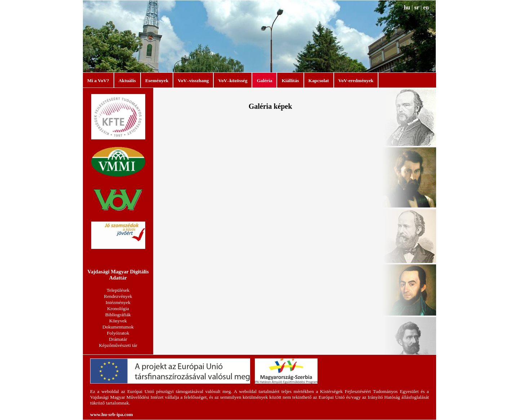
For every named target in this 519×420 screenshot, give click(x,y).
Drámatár (118, 339)
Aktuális (127, 81)
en (426, 7)
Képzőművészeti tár (118, 345)
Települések (118, 290)
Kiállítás (290, 81)
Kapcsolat (319, 81)
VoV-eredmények (356, 81)
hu (407, 7)
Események (157, 81)
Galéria (264, 81)
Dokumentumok (118, 327)
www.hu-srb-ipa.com (111, 414)
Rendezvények (118, 296)
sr (416, 7)
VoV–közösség (233, 81)
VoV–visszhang (193, 81)
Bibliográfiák (118, 315)
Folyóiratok (118, 333)
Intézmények (118, 302)
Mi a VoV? (98, 81)
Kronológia (118, 309)
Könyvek (118, 321)
